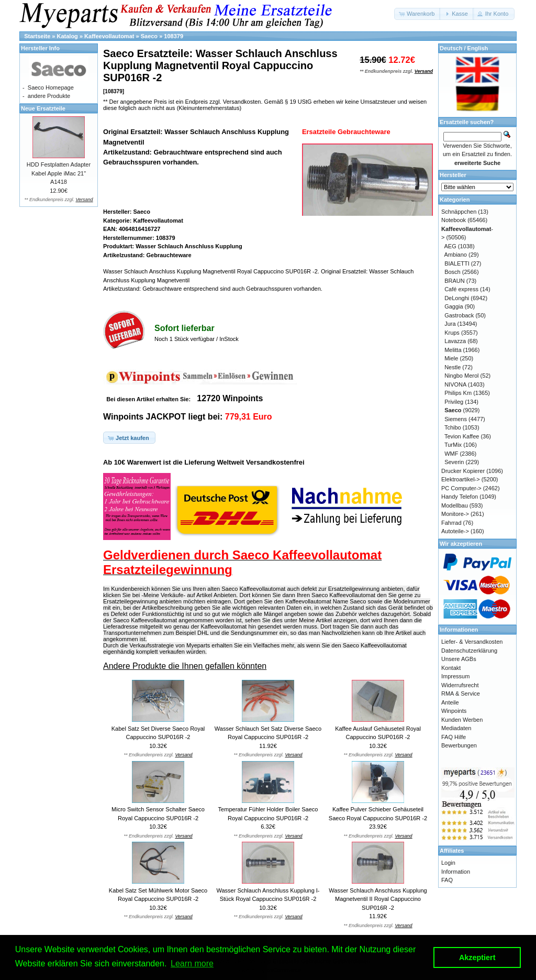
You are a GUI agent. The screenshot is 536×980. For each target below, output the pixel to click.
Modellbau (455, 505)
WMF (451, 454)
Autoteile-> (455, 531)
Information (456, 872)
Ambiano (456, 255)
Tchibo (453, 427)
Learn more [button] (192, 964)
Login (448, 863)
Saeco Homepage (51, 87)
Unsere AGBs (459, 659)
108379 (174, 36)
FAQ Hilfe (454, 737)
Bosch (453, 272)
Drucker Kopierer (463, 471)
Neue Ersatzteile (43, 108)
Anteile (450, 702)
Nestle (453, 367)
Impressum (455, 676)
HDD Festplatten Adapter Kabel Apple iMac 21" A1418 (59, 173)
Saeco (149, 36)
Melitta (453, 350)
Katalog (68, 36)
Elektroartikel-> (461, 479)
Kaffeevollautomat (109, 36)
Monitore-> (455, 514)
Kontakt (451, 668)
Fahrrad (451, 523)
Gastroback (459, 315)
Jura (450, 324)
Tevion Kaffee (462, 436)
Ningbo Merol (461, 376)
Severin (454, 462)
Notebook (454, 220)
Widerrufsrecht (460, 685)
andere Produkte (49, 96)
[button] (417, 14)
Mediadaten (456, 728)
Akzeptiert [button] (477, 957)
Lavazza (455, 341)
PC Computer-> (461, 488)
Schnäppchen (459, 212)
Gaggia (454, 306)
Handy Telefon (460, 497)
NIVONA (455, 384)
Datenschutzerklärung (469, 651)
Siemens (456, 419)
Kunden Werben (462, 720)
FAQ (447, 880)
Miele (451, 358)
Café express (461, 289)
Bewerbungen (459, 745)
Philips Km (458, 393)
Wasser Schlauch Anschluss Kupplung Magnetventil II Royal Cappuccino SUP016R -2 (378, 899)
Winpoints (454, 711)
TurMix (453, 445)
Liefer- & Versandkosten (472, 642)
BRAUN (455, 281)
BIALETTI (457, 263)
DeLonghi (457, 298)
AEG (450, 246)
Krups (452, 333)
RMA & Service (461, 693)
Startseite (37, 36)
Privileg (454, 402)
